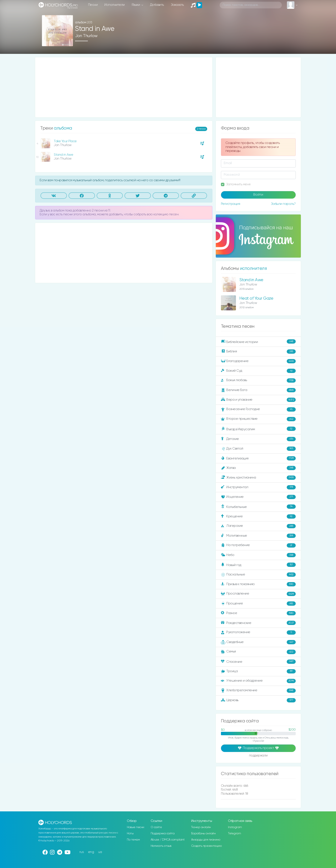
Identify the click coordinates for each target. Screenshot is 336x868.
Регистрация (231, 204)
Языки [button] (136, 5)
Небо (258, 555)
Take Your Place (65, 141)
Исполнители (115, 5)
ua (100, 852)
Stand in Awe (63, 155)
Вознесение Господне (258, 409)
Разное (258, 613)
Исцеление (258, 497)
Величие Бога (258, 390)
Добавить (157, 5)
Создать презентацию (206, 846)
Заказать (177, 5)
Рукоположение (258, 633)
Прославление (258, 594)
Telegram (234, 833)
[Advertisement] (124, 87)
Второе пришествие (258, 419)
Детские (258, 439)
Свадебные (258, 642)
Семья (258, 652)
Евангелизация (258, 458)
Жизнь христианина (258, 478)
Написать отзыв (161, 846)
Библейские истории (258, 342)
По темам (133, 840)
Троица (258, 671)
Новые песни (136, 827)
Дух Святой (258, 449)
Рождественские (258, 623)
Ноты (130, 833)
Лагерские (258, 526)
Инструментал (258, 487)
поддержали (258, 756)
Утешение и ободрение (258, 681)
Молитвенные (258, 536)
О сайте (156, 827)
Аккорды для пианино (206, 840)
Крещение (258, 516)
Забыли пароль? (283, 204)
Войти (258, 195)
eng (91, 852)
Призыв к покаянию (258, 584)
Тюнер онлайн (201, 827)
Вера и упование (258, 400)
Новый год (258, 565)
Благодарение (258, 361)
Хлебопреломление (258, 691)
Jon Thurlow (86, 36)
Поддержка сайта (163, 833)
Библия (258, 352)
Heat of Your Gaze (256, 298)
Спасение (258, 662)
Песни (93, 5)
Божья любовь (258, 380)
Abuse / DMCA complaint (168, 840)
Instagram (235, 827)
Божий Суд (258, 371)
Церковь (258, 700)
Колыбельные (258, 507)
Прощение (258, 604)
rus (82, 852)
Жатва (258, 468)
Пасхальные (258, 575)
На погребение (258, 545)
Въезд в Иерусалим (258, 429)
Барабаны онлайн (203, 833)
